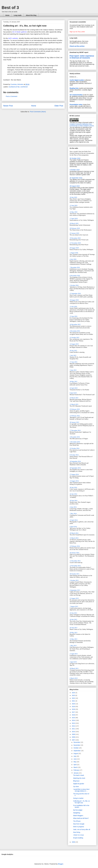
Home (7, 15)
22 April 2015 (74, 388)
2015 (74, 718)
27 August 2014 (74, 474)
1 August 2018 (74, 253)
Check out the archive (77, 46)
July (75, 756)
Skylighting (77, 813)
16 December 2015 (75, 325)
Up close (76, 786)
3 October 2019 (75, 170)
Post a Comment (12, 96)
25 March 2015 (74, 398)
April (75, 765)
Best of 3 (10, 8)
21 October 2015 (74, 338)
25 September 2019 (76, 178)
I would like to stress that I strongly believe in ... (81, 790)
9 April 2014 (73, 527)
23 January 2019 (74, 233)
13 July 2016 (73, 307)
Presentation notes (76, 105)
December (77, 742)
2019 (74, 707)
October (76, 748)
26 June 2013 (73, 628)
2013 (74, 723)
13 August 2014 (74, 481)
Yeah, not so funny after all (82, 829)
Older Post (59, 106)
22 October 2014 (74, 448)
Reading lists (74, 88)
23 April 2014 (74, 520)
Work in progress (79, 827)
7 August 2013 (74, 607)
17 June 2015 (73, 362)
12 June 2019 (73, 206)
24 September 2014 (75, 461)
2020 (74, 704)
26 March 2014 (74, 533)
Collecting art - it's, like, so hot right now (81, 802)
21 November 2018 (75, 243)
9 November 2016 (75, 276)
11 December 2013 (75, 561)
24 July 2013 (73, 613)
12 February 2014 (75, 546)
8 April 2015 (73, 393)
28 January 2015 (74, 422)
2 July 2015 (73, 356)
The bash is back (79, 775)
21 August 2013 (74, 598)
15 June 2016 (73, 316)
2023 (74, 695)
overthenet (24, 87)
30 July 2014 (73, 488)
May (75, 762)
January (76, 773)
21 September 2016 (75, 294)
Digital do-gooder (79, 784)
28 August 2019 (75, 186)
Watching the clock (79, 778)
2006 (74, 842)
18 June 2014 (73, 501)
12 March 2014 (74, 538)
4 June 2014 (73, 507)
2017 (74, 712)
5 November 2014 (75, 442)
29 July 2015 (73, 351)
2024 (74, 693)
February (77, 770)
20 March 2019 (74, 223)
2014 (74, 720)
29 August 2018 (74, 248)
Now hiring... (77, 832)
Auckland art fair (14, 87)
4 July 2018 (73, 259)
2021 (74, 701)
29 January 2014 (74, 553)
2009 (74, 734)
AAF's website (13, 38)
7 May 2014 (73, 514)
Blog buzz (76, 781)
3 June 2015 (73, 370)
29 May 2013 (73, 633)
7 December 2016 (75, 267)
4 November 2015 (75, 331)
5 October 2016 (74, 285)
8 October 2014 (74, 455)
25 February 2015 (75, 409)
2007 (74, 740)
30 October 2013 (74, 574)
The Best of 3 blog (75, 122)
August (76, 753)
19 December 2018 (75, 238)
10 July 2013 (73, 620)
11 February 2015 (75, 416)
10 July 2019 (73, 197)
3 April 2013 (73, 662)
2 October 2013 (74, 580)
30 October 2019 (75, 158)
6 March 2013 (74, 678)
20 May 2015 (73, 382)
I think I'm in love (79, 835)
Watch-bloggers (78, 816)
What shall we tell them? (81, 818)
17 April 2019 (74, 219)
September (77, 751)
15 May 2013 (73, 639)
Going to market (78, 798)
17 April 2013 (74, 654)
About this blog (31, 15)
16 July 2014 (73, 494)
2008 (74, 737)
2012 (74, 726)
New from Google (79, 824)
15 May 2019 (73, 212)
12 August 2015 (74, 344)
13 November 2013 (75, 566)
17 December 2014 (75, 430)
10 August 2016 (74, 300)
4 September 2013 (75, 590)
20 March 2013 (74, 668)
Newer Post (8, 106)
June (75, 759)
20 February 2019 (75, 228)
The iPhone (77, 821)
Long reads (18, 15)
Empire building (78, 838)
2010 (74, 732)
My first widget (78, 810)
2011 (74, 729)
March (76, 767)
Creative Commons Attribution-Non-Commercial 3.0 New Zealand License (82, 125)
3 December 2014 (75, 437)
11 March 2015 (74, 404)
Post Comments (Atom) (38, 112)
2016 (74, 715)
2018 (74, 709)
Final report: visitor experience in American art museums (82, 57)
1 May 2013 (73, 646)
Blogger (61, 864)
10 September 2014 (75, 468)
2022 (74, 698)
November (77, 745)
